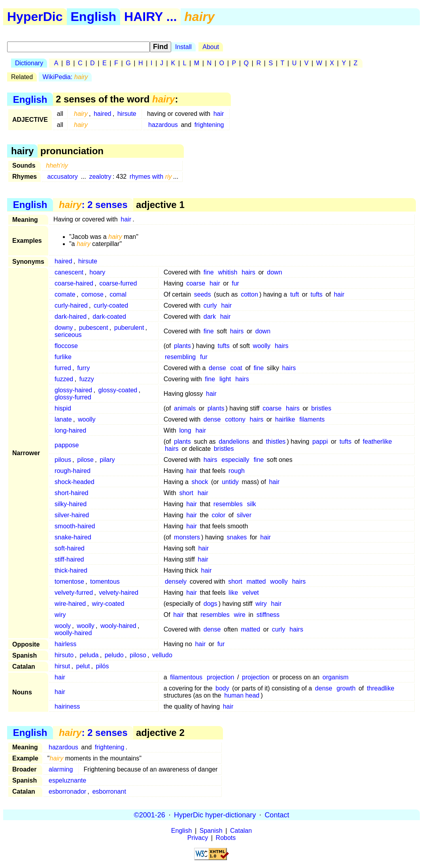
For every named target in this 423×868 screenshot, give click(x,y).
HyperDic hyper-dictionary (215, 815)
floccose (66, 346)
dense (217, 368)
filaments (312, 419)
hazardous (163, 125)
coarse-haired (74, 283)
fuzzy (87, 379)
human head (242, 695)
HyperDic (35, 17)
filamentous (186, 677)
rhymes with (151, 177)
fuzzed (64, 379)
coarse (196, 283)
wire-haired (70, 604)
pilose (85, 460)
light (225, 379)
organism (336, 677)
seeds (203, 294)
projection (220, 677)
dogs (211, 604)
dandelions (234, 442)
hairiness (67, 706)
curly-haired (71, 305)
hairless (65, 644)
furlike (63, 357)
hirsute (127, 114)
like (233, 593)
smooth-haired (75, 526)
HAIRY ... (150, 17)
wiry (261, 604)
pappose (67, 445)
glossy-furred (73, 397)
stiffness (268, 615)
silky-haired (71, 504)
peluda (89, 655)
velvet (251, 593)
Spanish (211, 831)
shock (200, 482)
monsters (187, 537)
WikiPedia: (65, 77)
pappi (320, 442)
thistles (276, 442)
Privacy (198, 838)
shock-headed (75, 482)
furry (83, 368)
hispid (63, 408)
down (274, 272)
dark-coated (109, 317)
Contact (277, 815)
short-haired (71, 493)
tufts (317, 294)
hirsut (62, 666)
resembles (228, 504)
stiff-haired (69, 559)
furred (63, 368)
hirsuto (64, 655)
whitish (228, 272)
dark (210, 317)
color (218, 515)
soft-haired (70, 548)
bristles (321, 408)
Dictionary (29, 63)
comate (65, 294)
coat (236, 368)
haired (102, 114)
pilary (107, 460)
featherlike (378, 442)
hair (219, 114)
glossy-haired (73, 390)
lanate (63, 419)
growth (346, 688)
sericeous (68, 335)
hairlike (285, 419)
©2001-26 (150, 815)
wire (240, 615)
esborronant (109, 791)
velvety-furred (74, 593)
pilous (63, 460)
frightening (209, 125)
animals (185, 408)
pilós (102, 666)
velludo (162, 655)
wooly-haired (118, 626)
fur (235, 283)
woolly (262, 346)
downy (64, 328)
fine (209, 272)
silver (244, 515)
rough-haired (73, 471)
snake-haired (73, 537)
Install (183, 47)
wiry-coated (108, 604)
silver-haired (72, 515)
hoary (97, 272)
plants (182, 346)
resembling (180, 357)
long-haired (70, 430)
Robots (226, 838)
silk (251, 504)
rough (237, 471)
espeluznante (67, 780)
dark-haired (71, 317)
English (94, 17)
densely (176, 582)
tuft (295, 294)
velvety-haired (119, 593)
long (185, 430)
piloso (138, 655)
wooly (63, 626)
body (222, 688)
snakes (237, 537)
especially (235, 460)
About (211, 47)
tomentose (69, 582)
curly (210, 305)
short (186, 493)
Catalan (241, 831)
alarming (61, 769)
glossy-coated (118, 390)
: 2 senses (93, 205)
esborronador (67, 791)
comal (118, 294)
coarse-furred (118, 283)
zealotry (100, 177)
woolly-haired (73, 633)
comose (93, 294)
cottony (235, 419)
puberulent (129, 328)
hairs (248, 272)
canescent (69, 272)
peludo (114, 655)
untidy (230, 482)
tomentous (105, 582)
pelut (83, 666)
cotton (249, 294)
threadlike (381, 688)
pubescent (94, 328)
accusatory (62, 177)
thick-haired (71, 570)
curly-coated (111, 305)
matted (256, 582)
